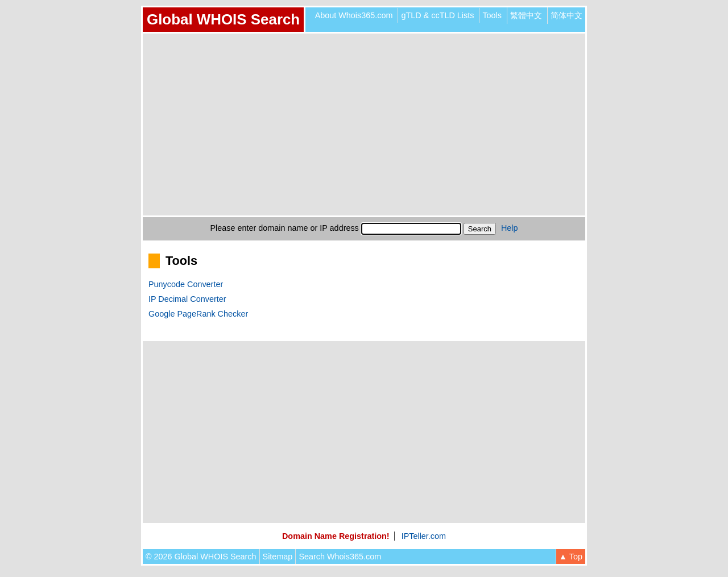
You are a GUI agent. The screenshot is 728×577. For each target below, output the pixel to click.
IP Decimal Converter (187, 299)
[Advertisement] (364, 124)
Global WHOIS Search (223, 19)
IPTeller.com (424, 536)
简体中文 (566, 15)
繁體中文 (526, 15)
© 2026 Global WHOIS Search (201, 557)
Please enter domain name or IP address (285, 228)
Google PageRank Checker (198, 314)
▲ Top (571, 557)
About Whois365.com (354, 15)
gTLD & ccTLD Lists (437, 15)
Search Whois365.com (340, 557)
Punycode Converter (186, 284)
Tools (492, 15)
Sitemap (278, 557)
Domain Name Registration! (336, 536)
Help (510, 228)
